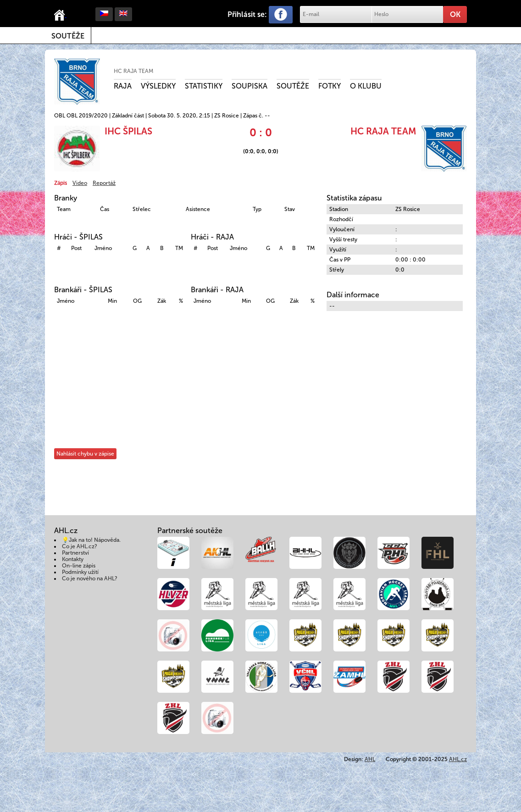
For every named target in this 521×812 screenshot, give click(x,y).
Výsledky (158, 86)
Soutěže (68, 36)
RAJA (123, 86)
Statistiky (204, 86)
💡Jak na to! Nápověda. (91, 540)
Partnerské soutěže (190, 531)
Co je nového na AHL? (90, 578)
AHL (370, 759)
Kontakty (73, 559)
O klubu (366, 86)
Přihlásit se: (247, 14)
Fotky (330, 86)
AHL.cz (458, 759)
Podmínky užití (80, 572)
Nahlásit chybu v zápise (85, 454)
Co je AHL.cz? (80, 546)
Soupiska (249, 86)
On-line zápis (79, 566)
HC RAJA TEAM (133, 71)
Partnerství (75, 553)
